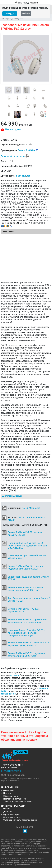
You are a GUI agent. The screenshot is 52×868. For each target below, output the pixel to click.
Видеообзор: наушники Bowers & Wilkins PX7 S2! (29, 578)
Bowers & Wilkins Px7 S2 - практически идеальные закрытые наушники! (28, 621)
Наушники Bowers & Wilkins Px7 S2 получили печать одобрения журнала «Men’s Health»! (27, 546)
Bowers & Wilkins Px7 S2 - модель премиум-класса (25, 534)
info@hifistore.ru (12, 771)
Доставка (8, 812)
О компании (9, 790)
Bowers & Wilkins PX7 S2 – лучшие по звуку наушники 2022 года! (27, 655)
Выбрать (26, 13)
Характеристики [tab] (12, 496)
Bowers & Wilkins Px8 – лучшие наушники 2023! (24, 610)
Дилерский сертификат (15, 156)
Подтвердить (10, 13)
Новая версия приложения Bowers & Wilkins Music (27, 557)
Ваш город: (26, 3)
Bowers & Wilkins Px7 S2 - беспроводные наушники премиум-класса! (29, 644)
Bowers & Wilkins (26, 151)
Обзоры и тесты (11, 796)
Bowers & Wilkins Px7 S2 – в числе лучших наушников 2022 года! (25, 589)
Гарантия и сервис (12, 814)
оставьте (15, 675)
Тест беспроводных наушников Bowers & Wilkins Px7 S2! (29, 600)
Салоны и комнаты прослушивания (20, 820)
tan (29, 176)
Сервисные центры (12, 817)
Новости (7, 793)
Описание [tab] (8, 231)
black (18, 176)
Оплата (7, 809)
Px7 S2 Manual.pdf (31, 508)
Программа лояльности (14, 799)
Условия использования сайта (18, 802)
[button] (26, 130)
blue (24, 176)
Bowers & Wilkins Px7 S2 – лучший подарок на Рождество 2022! (25, 567)
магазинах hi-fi (9, 694)
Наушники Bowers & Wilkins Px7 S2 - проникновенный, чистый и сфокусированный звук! (26, 633)
